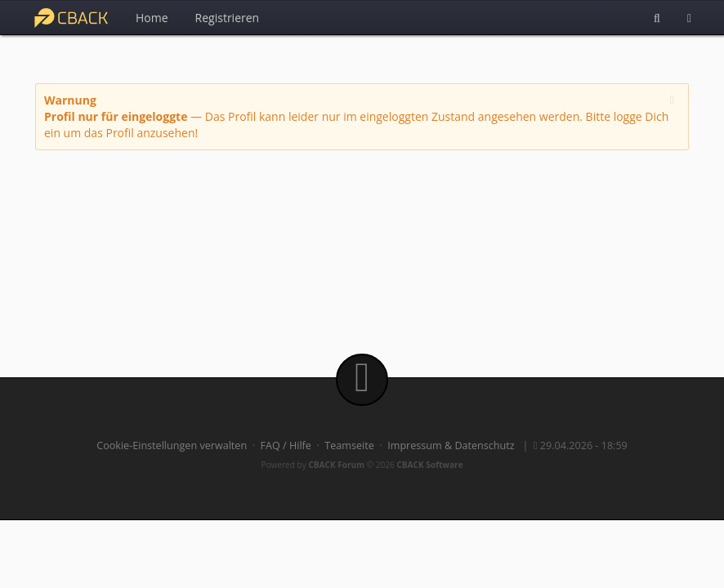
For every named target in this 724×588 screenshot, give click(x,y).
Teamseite (349, 445)
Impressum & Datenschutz (451, 445)
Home (152, 18)
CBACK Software (429, 465)
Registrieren (228, 18)
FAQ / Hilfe (286, 445)
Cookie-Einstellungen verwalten (172, 445)
